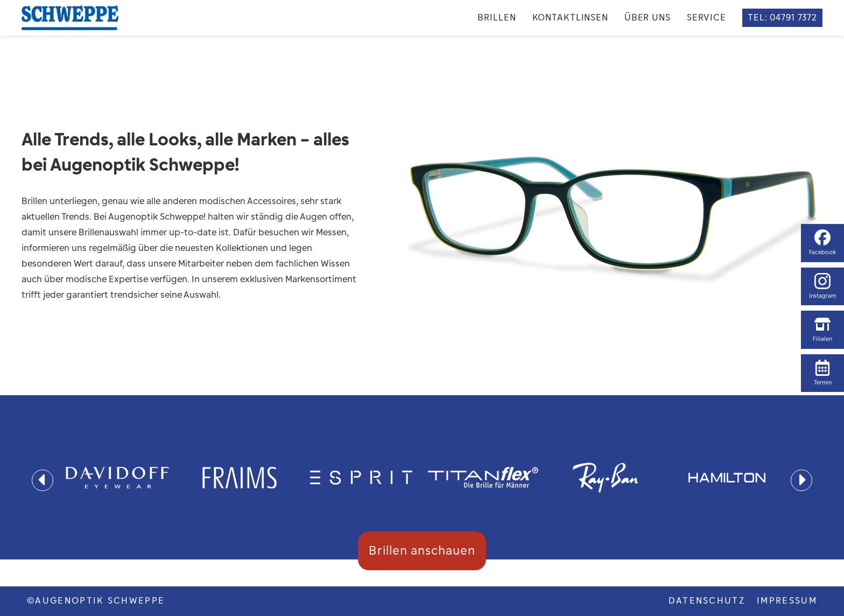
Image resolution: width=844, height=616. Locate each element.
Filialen (822, 330)
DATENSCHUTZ (707, 601)
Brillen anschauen (422, 551)
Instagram (822, 286)
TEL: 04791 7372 (782, 18)
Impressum (787, 601)
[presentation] (43, 480)
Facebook (822, 243)
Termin (823, 373)
